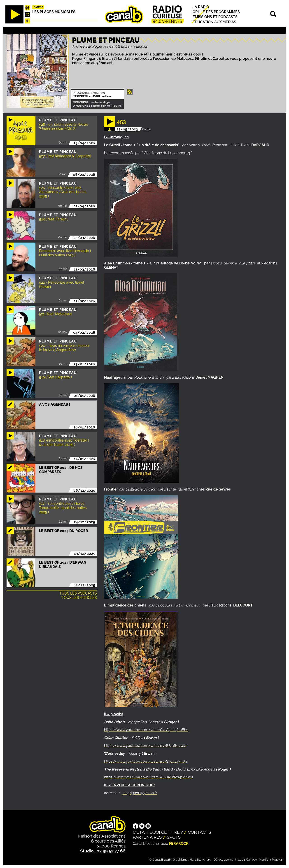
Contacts (199, 832)
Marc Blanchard (200, 860)
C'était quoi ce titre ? (158, 832)
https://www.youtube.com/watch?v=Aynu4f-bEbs (146, 730)
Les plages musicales (54, 12)
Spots (174, 837)
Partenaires (147, 837)
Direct (38, 7)
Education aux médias (214, 22)
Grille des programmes (216, 12)
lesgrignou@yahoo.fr (140, 793)
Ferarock (179, 844)
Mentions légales (271, 860)
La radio (201, 7)
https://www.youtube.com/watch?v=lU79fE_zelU (145, 746)
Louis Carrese (247, 860)
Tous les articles (79, 598)
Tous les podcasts (78, 593)
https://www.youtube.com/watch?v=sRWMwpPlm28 (148, 777)
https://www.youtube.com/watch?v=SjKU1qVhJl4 (146, 761)
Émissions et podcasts (215, 17)
